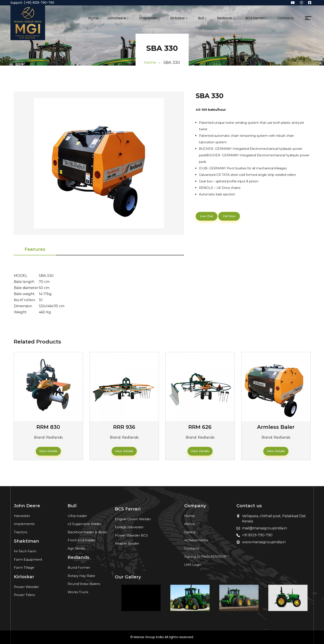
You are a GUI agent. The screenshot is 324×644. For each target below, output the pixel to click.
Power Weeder (26, 587)
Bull (201, 18)
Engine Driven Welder (133, 519)
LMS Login (193, 565)
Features (35, 249)
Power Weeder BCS (131, 535)
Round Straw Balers (84, 584)
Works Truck (78, 592)
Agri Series (76, 548)
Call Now (229, 216)
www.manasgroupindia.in (264, 542)
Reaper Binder (127, 543)
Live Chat (207, 216)
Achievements (196, 540)
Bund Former (79, 567)
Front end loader (82, 540)
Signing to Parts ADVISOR (207, 556)
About (189, 524)
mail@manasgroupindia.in (265, 528)
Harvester (22, 516)
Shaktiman (148, 18)
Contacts (286, 18)
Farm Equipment (28, 559)
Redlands (225, 18)
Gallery (190, 532)
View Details (48, 451)
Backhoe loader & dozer (88, 532)
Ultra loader (77, 516)
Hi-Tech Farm (25, 551)
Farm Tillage (24, 567)
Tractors (20, 532)
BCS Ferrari (255, 18)
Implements (24, 524)
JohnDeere (117, 18)
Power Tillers (24, 595)
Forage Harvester (129, 527)
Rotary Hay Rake (81, 576)
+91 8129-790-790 (257, 535)
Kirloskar (178, 18)
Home (93, 18)
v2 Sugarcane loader (85, 524)
